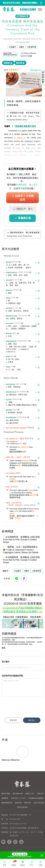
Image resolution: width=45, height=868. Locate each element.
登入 (32, 863)
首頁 (5, 863)
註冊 (41, 863)
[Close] (42, 855)
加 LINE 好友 (20, 854)
